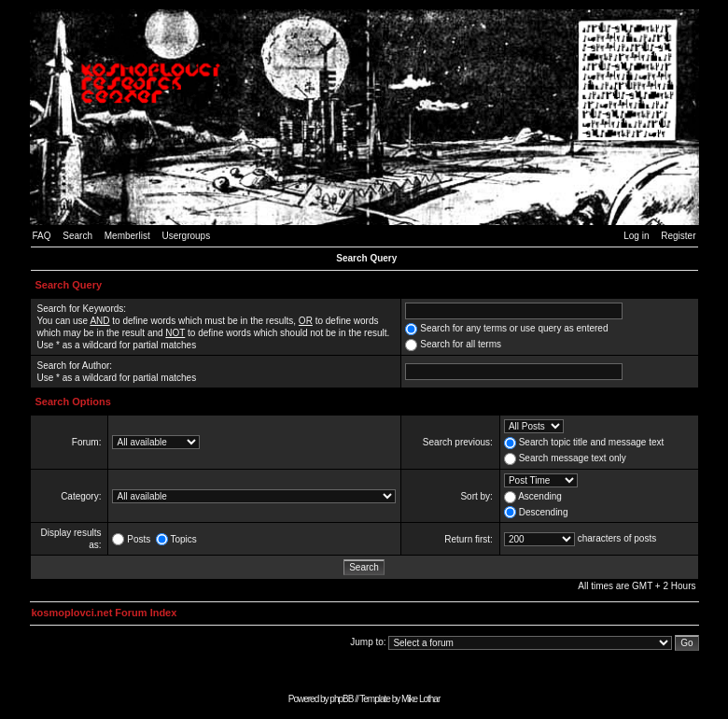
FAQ (42, 236)
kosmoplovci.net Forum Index (105, 613)
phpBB (341, 699)
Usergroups (186, 236)
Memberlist (127, 236)
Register (678, 236)
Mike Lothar (420, 699)
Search (77, 236)
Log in (636, 236)
